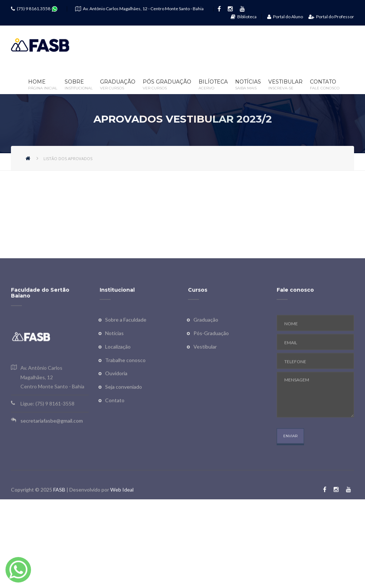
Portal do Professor (331, 17)
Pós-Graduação (211, 351)
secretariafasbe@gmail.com (52, 438)
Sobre (79, 85)
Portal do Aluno (285, 17)
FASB (59, 507)
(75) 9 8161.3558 (34, 9)
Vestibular (285, 85)
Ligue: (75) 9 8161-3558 (47, 421)
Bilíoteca (213, 85)
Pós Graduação (167, 85)
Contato (325, 85)
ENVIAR (290, 454)
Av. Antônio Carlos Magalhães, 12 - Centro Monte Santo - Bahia (143, 9)
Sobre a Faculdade (126, 337)
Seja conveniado (124, 404)
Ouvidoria (116, 391)
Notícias (248, 85)
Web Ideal (122, 507)
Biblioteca (244, 17)
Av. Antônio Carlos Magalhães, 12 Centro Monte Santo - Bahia (52, 394)
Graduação (118, 85)
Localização (118, 364)
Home (43, 85)
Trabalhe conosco (125, 377)
